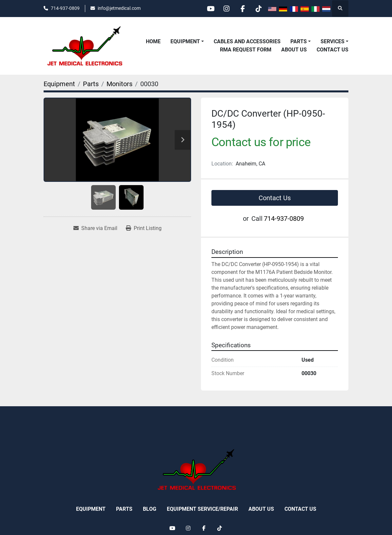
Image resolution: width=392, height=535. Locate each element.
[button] (187, 42)
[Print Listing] (144, 228)
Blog (150, 509)
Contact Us (333, 50)
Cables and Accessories (247, 41)
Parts (299, 41)
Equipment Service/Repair (202, 509)
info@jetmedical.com (119, 8)
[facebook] (242, 9)
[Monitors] (119, 84)
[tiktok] (258, 9)
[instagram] (225, 9)
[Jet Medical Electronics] (196, 469)
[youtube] (208, 9)
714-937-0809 (65, 8)
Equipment (185, 41)
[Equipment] (59, 84)
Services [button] (333, 41)
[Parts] (91, 84)
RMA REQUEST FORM (246, 50)
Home (153, 41)
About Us (294, 50)
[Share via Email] (95, 228)
